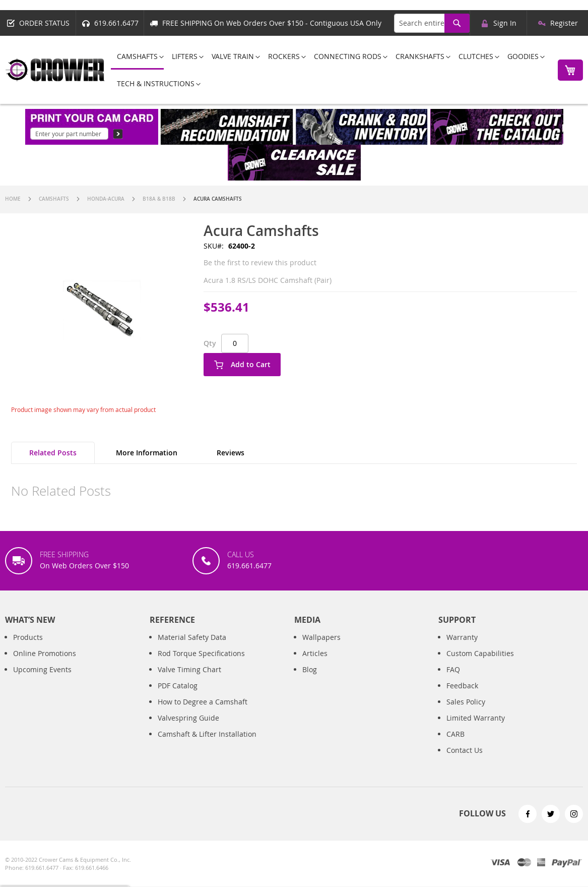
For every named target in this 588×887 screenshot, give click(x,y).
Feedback (462, 696)
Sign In (505, 23)
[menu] (329, 70)
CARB (455, 745)
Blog (310, 680)
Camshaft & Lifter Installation (207, 745)
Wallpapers (321, 648)
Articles (315, 664)
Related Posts (53, 453)
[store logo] (55, 70)
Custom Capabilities (480, 664)
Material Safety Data (192, 648)
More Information (147, 453)
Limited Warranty (476, 728)
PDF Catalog (178, 696)
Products (28, 648)
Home (13, 199)
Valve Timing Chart (189, 680)
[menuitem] (137, 57)
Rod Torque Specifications (201, 664)
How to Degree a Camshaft (203, 712)
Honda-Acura (106, 199)
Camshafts (54, 199)
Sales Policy (466, 712)
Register (564, 23)
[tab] (53, 453)
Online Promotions (45, 664)
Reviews (231, 453)
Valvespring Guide (188, 728)
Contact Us (465, 761)
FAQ (453, 680)
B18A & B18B (159, 199)
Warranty (462, 648)
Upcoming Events (42, 680)
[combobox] (432, 23)
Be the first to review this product (260, 262)
